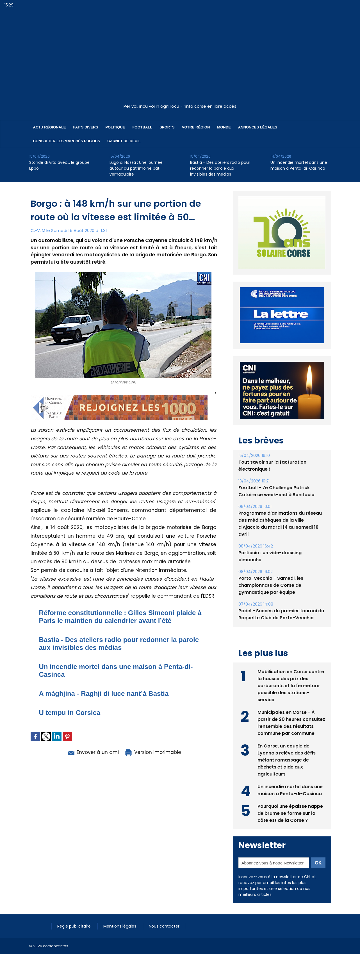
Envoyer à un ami (93, 752)
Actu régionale (50, 127)
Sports (167, 127)
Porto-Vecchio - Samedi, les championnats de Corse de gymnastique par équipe (271, 585)
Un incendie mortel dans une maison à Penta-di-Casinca (299, 165)
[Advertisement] (180, 59)
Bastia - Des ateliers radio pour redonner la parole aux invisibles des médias (220, 168)
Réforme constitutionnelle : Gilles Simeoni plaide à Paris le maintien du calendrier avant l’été (120, 617)
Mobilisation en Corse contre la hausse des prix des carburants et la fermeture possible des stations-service (291, 686)
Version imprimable (153, 752)
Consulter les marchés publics (67, 141)
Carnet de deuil (124, 141)
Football (142, 127)
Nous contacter (164, 926)
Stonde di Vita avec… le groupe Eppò (59, 165)
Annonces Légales (258, 127)
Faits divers (86, 127)
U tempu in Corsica (70, 713)
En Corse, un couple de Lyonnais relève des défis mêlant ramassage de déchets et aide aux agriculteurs (287, 760)
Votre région (196, 127)
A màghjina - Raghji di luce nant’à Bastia (104, 693)
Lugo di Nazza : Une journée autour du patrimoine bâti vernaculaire (136, 168)
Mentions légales (120, 926)
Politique (115, 127)
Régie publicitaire (75, 926)
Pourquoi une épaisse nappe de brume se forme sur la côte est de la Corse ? (290, 813)
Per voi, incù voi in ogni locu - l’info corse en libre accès (180, 106)
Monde (224, 127)
